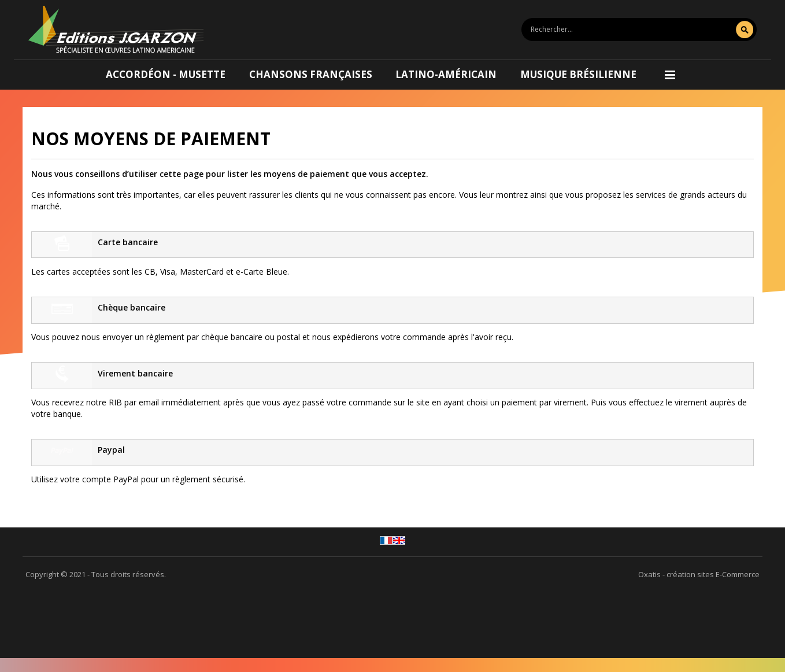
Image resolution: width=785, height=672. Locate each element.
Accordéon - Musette (166, 74)
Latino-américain (446, 74)
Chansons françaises (311, 74)
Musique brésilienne (578, 74)
